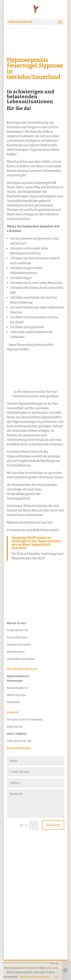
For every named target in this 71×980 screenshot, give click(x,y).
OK (57, 977)
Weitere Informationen (35, 977)
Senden (53, 825)
